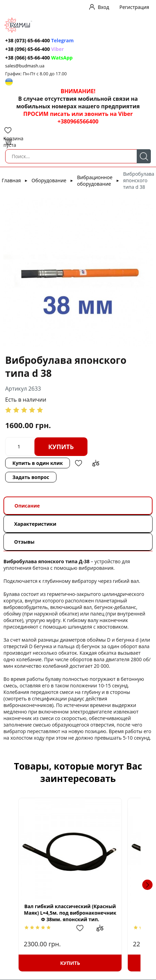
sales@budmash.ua (25, 66)
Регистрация (134, 7)
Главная (11, 180)
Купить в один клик (38, 463)
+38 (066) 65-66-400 (28, 58)
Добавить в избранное (79, 463)
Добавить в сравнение (96, 463)
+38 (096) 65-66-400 (28, 49)
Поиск (144, 156)
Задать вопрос (31, 477)
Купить (61, 447)
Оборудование (49, 180)
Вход (103, 7)
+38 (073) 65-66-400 (28, 40)
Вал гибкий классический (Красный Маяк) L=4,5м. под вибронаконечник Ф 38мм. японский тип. (78, 913)
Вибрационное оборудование (95, 181)
